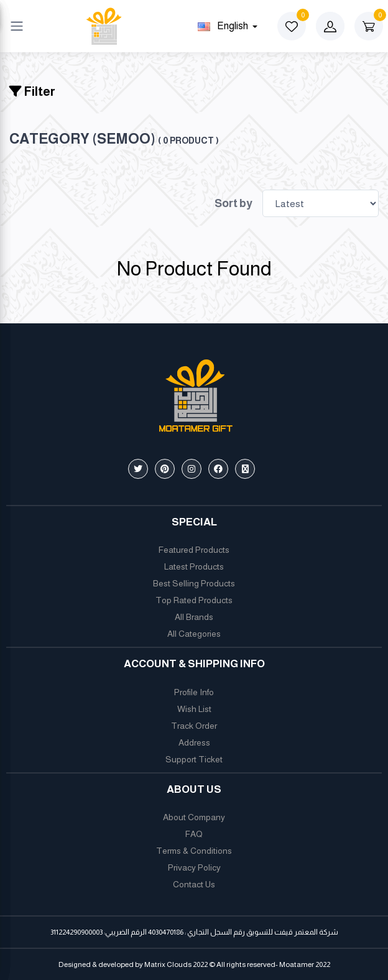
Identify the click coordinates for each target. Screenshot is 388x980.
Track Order (194, 726)
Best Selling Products (194, 583)
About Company (194, 817)
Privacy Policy (194, 867)
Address (194, 742)
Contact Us (194, 884)
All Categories (194, 634)
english (224, 26)
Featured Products (194, 550)
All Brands (194, 617)
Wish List (194, 709)
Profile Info (194, 692)
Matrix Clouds (168, 964)
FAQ (194, 834)
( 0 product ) (188, 141)
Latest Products (194, 566)
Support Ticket (194, 759)
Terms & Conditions (194, 851)
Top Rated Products (194, 600)
